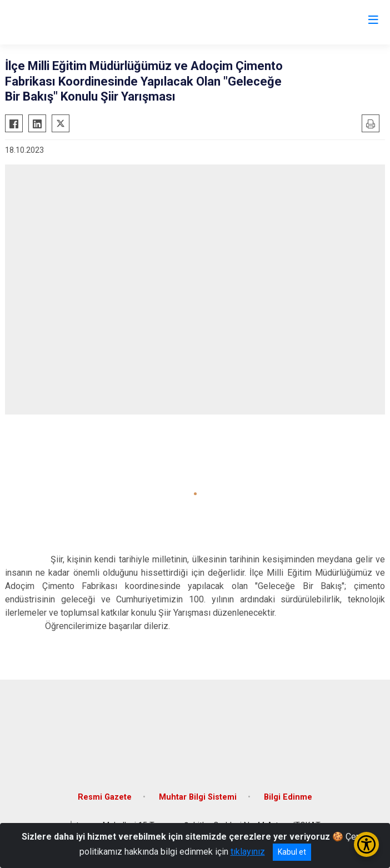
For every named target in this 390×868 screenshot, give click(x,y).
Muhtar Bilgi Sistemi (198, 797)
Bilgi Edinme (288, 797)
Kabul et (292, 852)
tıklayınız (248, 852)
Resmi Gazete (105, 797)
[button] (195, 494)
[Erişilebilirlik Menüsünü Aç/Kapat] (366, 844)
